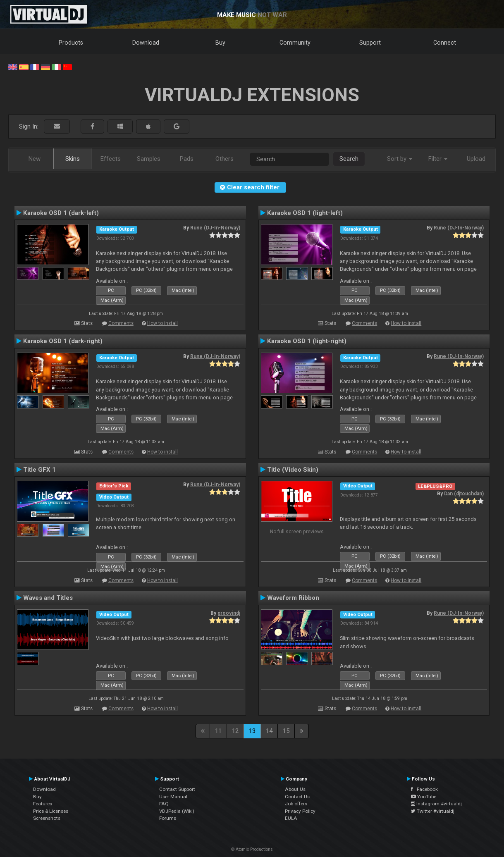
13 (252, 731)
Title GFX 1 (39, 470)
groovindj (229, 613)
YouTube (424, 797)
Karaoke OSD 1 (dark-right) (63, 341)
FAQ (164, 804)
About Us (295, 789)
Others (225, 159)
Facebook (424, 789)
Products (71, 43)
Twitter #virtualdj (433, 811)
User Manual (173, 797)
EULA (291, 818)
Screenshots (47, 818)
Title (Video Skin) (293, 470)
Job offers (296, 804)
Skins (73, 159)
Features (43, 804)
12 (235, 731)
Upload (476, 159)
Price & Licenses (51, 811)
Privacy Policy (300, 811)
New (35, 159)
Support (370, 43)
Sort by (400, 159)
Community (295, 43)
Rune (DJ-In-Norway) (215, 228)
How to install (162, 323)
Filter (438, 159)
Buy (220, 43)
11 (218, 731)
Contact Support (177, 789)
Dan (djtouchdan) (464, 494)
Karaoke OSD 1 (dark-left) (61, 213)
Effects (111, 159)
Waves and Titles (48, 598)
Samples (149, 159)
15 (286, 731)
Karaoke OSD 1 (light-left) (305, 213)
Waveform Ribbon (293, 598)
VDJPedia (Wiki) (177, 811)
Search (349, 159)
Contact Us (297, 797)
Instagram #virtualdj (436, 804)
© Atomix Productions (252, 849)
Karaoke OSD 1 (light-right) (307, 341)
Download (146, 43)
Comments (121, 323)
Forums (168, 818)
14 (269, 731)
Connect (445, 43)
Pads (187, 159)
